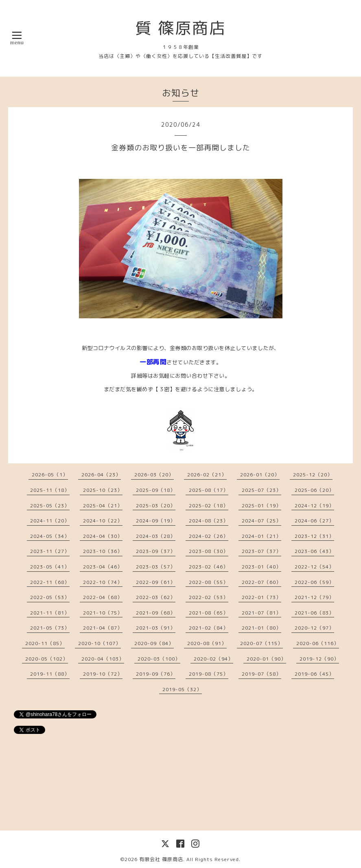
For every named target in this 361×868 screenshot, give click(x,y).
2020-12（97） (314, 628)
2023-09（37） (156, 551)
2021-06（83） (314, 613)
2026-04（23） (101, 475)
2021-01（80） (261, 628)
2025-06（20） (314, 490)
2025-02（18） (209, 506)
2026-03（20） (154, 475)
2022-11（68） (50, 582)
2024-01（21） (261, 536)
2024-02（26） (209, 536)
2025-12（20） (313, 475)
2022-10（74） (103, 582)
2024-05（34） (50, 536)
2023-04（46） (103, 567)
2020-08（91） (207, 643)
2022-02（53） (209, 597)
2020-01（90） (266, 659)
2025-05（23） (50, 506)
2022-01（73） (261, 597)
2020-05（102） (47, 659)
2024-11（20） (50, 521)
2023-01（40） (261, 567)
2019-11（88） (50, 674)
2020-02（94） (213, 659)
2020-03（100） (159, 659)
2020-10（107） (100, 643)
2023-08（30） (209, 551)
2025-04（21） (103, 506)
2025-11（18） (50, 490)
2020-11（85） (45, 643)
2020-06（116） (318, 643)
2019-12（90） (319, 659)
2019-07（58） (261, 674)
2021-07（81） (261, 613)
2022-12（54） (314, 567)
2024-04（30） (103, 536)
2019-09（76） (156, 674)
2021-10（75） (103, 613)
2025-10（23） (103, 490)
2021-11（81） (50, 613)
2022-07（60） (261, 582)
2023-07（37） (261, 551)
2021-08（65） (209, 613)
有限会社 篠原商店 (161, 859)
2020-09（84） (154, 643)
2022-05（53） (50, 597)
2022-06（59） (314, 582)
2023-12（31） (314, 536)
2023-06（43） (314, 551)
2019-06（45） (314, 674)
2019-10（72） (103, 674)
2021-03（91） (156, 628)
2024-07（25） (261, 521)
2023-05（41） (50, 567)
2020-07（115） (261, 643)
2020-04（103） (103, 659)
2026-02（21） (207, 475)
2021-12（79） (314, 597)
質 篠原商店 (181, 28)
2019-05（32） (182, 689)
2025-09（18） (156, 490)
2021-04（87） (103, 628)
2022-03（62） (156, 597)
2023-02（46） (209, 567)
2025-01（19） (261, 506)
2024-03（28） (156, 536)
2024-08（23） (209, 521)
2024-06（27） (314, 521)
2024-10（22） (103, 521)
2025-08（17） (209, 490)
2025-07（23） (261, 490)
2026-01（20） (260, 475)
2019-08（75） (209, 674)
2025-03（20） (156, 506)
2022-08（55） (209, 582)
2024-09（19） (156, 521)
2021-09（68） (156, 613)
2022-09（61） (156, 582)
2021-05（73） (50, 628)
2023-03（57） (156, 567)
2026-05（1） (50, 475)
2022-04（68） (103, 597)
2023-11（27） (50, 551)
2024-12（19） (314, 506)
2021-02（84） (209, 628)
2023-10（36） (103, 551)
